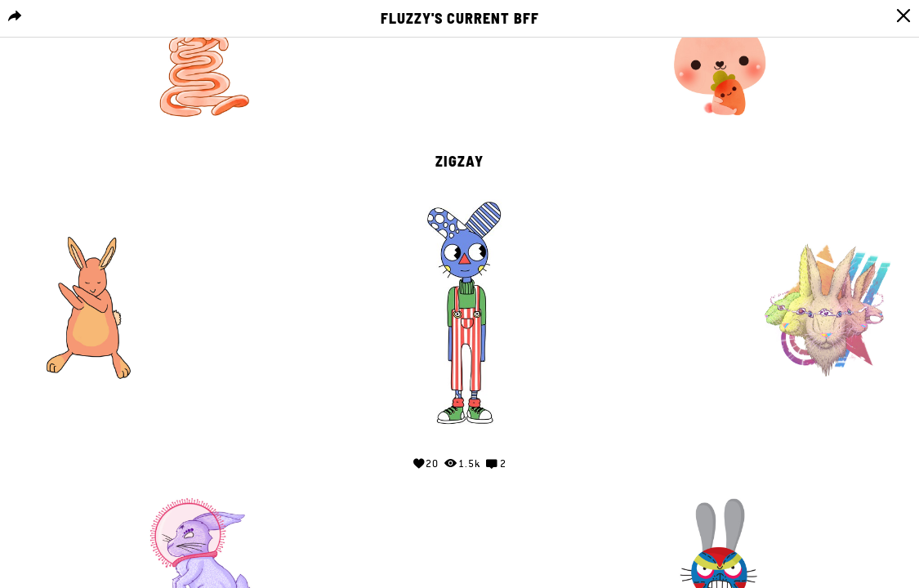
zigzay (459, 162)
